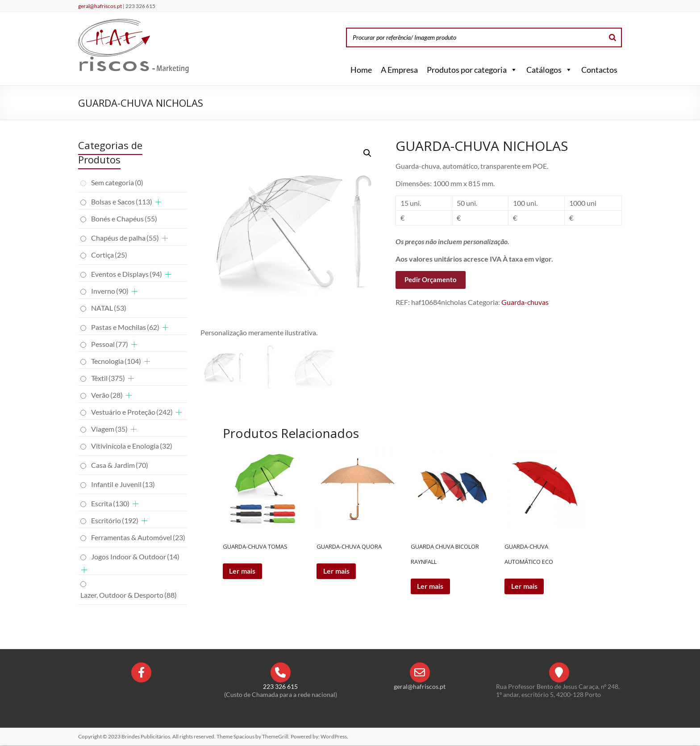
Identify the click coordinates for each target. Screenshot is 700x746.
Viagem (109, 429)
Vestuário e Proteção (132, 412)
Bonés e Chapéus (124, 219)
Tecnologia (116, 361)
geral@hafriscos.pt (100, 6)
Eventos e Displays (127, 274)
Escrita (110, 503)
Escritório (115, 520)
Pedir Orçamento (431, 279)
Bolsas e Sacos (122, 202)
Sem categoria (117, 182)
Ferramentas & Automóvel (138, 537)
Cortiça (109, 255)
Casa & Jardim (120, 465)
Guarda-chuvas (525, 302)
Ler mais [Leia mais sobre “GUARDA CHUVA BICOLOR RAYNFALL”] (431, 587)
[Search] (612, 38)
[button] (512, 70)
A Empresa (399, 70)
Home (361, 70)
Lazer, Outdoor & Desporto (129, 595)
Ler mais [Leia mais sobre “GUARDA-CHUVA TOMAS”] (243, 572)
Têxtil (108, 378)
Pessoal (110, 344)
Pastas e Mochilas (125, 327)
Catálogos (549, 70)
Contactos (599, 70)
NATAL (109, 308)
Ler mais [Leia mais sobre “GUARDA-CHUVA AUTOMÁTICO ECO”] (525, 587)
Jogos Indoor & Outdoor (135, 556)
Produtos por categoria (472, 70)
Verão (107, 395)
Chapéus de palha (125, 238)
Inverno (110, 291)
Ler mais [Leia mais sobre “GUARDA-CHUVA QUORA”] (337, 572)
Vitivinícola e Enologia (132, 446)
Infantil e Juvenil (123, 484)
